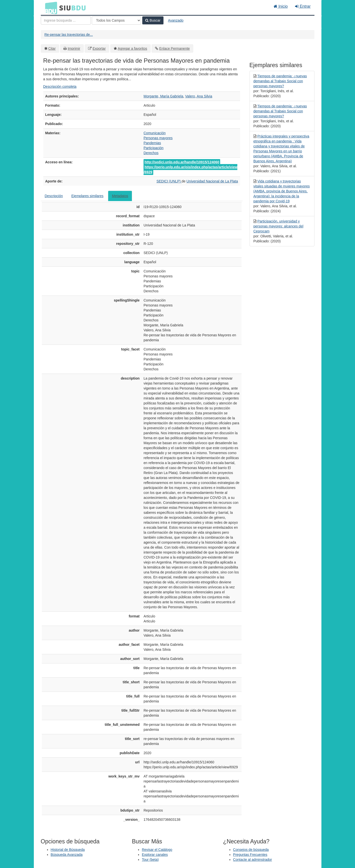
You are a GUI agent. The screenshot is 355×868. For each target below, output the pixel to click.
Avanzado (176, 20)
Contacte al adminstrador (253, 860)
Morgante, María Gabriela (163, 96)
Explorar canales (155, 855)
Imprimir (74, 48)
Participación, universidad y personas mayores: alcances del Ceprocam (279, 226)
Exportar (99, 48)
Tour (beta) (150, 860)
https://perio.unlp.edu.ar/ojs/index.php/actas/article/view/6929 (190, 170)
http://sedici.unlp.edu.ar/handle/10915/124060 (182, 162)
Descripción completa (60, 87)
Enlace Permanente (175, 48)
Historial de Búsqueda (68, 850)
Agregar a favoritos (132, 48)
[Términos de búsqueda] (66, 20)
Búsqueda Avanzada (67, 855)
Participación (153, 148)
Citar (52, 48)
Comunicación (155, 133)
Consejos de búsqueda (251, 850)
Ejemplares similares (87, 196)
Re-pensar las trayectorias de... (69, 35)
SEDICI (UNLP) (169, 181)
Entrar (303, 6)
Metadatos (120, 196)
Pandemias (152, 143)
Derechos (151, 153)
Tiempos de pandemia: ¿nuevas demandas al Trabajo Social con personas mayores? (280, 81)
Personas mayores (158, 138)
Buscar (153, 20)
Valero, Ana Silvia (199, 96)
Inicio (281, 6)
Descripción (54, 196)
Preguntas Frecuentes (250, 855)
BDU (50, 8)
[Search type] (116, 20)
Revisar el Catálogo (157, 850)
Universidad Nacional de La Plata (212, 181)
